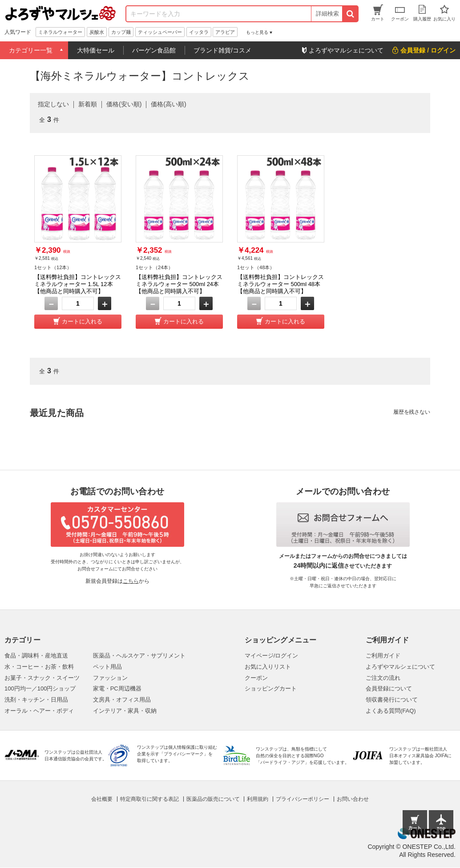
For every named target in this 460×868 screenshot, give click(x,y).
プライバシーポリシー (303, 799)
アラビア (225, 32)
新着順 (88, 104)
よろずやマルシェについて (400, 667)
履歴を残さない (412, 412)
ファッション (110, 678)
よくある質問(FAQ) (391, 711)
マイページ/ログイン (272, 656)
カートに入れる (82, 321)
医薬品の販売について (213, 799)
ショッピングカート (271, 688)
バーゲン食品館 (154, 50)
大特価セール (96, 50)
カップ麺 (121, 32)
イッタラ (199, 32)
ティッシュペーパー (160, 32)
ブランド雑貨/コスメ (222, 50)
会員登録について (389, 688)
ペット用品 (107, 667)
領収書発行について (392, 700)
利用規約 (258, 799)
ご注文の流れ (383, 678)
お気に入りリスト (268, 667)
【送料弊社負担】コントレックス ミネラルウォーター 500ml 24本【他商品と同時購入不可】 (179, 284)
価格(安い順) (124, 104)
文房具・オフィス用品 (122, 700)
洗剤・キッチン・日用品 (36, 700)
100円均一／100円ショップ (40, 688)
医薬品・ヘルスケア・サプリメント (139, 656)
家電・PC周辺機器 (117, 688)
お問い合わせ (353, 799)
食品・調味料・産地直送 (36, 656)
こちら (131, 581)
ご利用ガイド (383, 656)
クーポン (256, 678)
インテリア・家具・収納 (125, 711)
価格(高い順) (168, 104)
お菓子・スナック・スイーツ (42, 678)
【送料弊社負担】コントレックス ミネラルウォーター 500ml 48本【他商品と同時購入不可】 (280, 284)
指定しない (53, 104)
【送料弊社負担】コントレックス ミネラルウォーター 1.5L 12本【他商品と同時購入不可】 (78, 284)
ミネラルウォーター (60, 32)
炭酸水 (97, 32)
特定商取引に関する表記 (149, 799)
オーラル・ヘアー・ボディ (39, 711)
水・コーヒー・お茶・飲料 (39, 667)
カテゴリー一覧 (31, 50)
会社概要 (102, 799)
